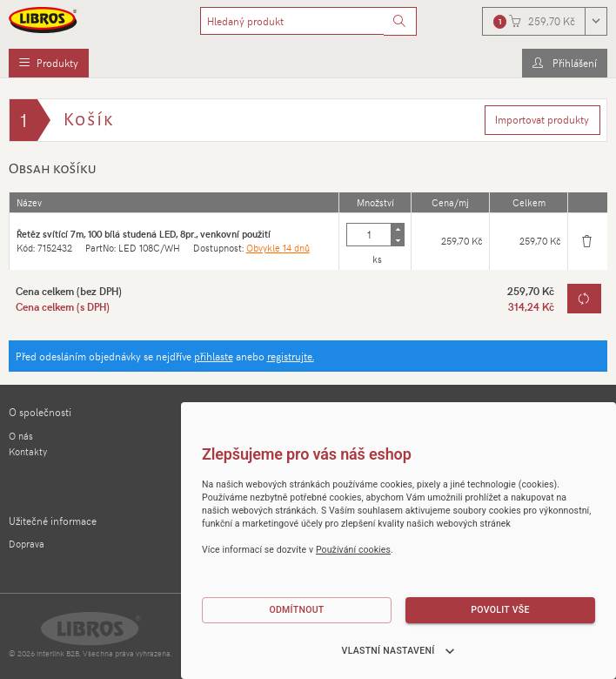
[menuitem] (49, 64)
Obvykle (278, 248)
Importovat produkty (542, 119)
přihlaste (214, 356)
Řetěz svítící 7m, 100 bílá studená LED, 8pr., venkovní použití (144, 234)
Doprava (27, 544)
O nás (21, 436)
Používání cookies (353, 550)
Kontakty (28, 451)
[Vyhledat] (400, 22)
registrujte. (291, 356)
